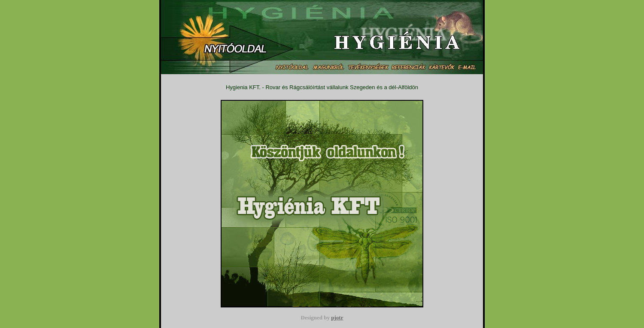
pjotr (337, 317)
